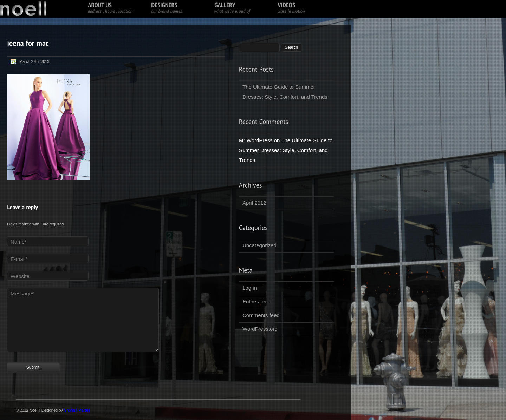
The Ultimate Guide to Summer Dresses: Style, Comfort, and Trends (285, 92)
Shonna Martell (77, 410)
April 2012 (254, 203)
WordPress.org (260, 329)
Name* (19, 242)
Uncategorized (260, 245)
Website (20, 276)
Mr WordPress (256, 140)
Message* (22, 293)
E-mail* (19, 259)
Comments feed (261, 315)
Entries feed (257, 301)
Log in (250, 288)
